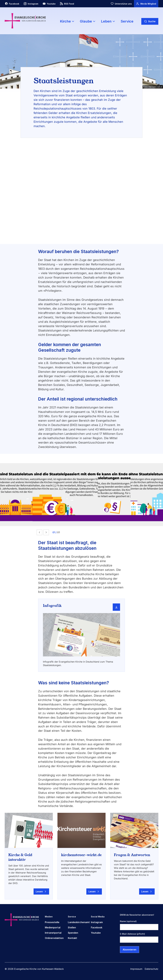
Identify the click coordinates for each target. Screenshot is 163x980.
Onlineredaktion (54, 938)
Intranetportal (53, 933)
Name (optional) (128, 921)
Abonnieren (130, 950)
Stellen (72, 927)
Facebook (97, 927)
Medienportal (53, 927)
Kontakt (72, 938)
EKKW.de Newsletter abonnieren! (137, 915)
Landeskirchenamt (79, 922)
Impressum (136, 969)
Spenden (73, 933)
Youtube (96, 933)
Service (127, 21)
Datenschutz (151, 969)
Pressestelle (52, 922)
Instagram (97, 922)
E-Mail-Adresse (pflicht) (132, 934)
